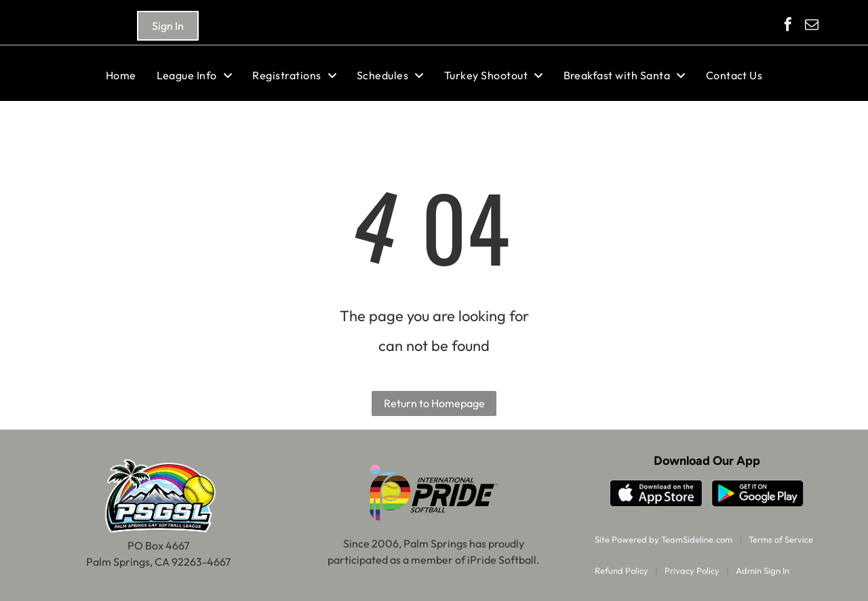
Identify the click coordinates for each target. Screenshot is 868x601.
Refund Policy (622, 571)
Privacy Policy (692, 571)
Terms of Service (781, 539)
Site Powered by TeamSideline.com (664, 539)
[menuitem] (121, 75)
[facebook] (788, 26)
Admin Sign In (763, 571)
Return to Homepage (434, 403)
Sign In (168, 26)
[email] (812, 26)
